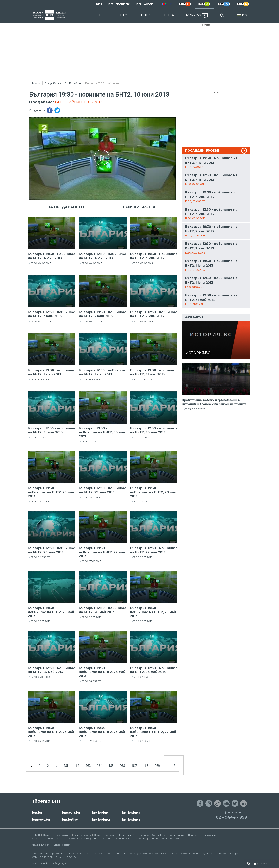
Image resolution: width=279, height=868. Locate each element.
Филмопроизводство (57, 835)
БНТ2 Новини (74, 83)
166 (122, 766)
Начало (36, 83)
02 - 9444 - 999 (231, 817)
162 (77, 766)
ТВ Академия (208, 835)
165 (111, 766)
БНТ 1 (100, 15)
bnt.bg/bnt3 (131, 813)
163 (88, 766)
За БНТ (36, 835)
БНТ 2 (122, 15)
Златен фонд (82, 835)
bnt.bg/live (70, 820)
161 (66, 766)
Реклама (205, 25)
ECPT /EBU (46, 857)
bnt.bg (37, 813)
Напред (193, 835)
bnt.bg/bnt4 (131, 820)
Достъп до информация (48, 838)
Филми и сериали (105, 835)
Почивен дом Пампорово (165, 838)
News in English (41, 845)
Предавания (53, 83)
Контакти (159, 835)
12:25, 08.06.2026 (195, 409)
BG (244, 15)
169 (158, 766)
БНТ (99, 4)
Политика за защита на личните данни (95, 854)
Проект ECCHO (66, 857)
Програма (124, 835)
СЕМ (35, 857)
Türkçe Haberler (61, 845)
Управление (141, 835)
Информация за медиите (82, 838)
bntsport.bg (71, 813)
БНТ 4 (169, 15)
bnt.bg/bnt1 (101, 813)
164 (100, 766)
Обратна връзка (228, 854)
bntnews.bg (41, 820)
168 (146, 766)
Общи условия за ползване (49, 854)
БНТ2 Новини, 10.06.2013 (78, 102)
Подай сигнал (177, 835)
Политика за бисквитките (141, 854)
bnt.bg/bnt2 (101, 820)
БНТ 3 (146, 15)
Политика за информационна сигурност (188, 854)
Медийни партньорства (130, 838)
